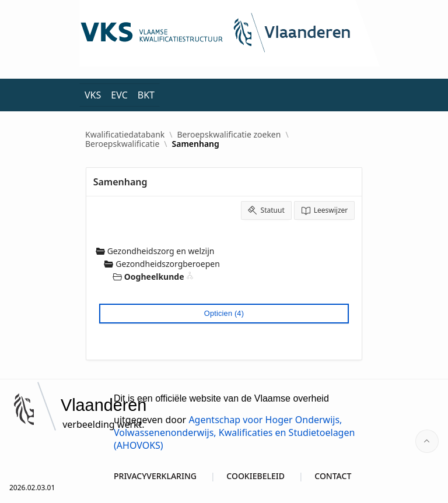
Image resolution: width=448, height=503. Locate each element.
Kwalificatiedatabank (125, 135)
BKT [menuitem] (146, 95)
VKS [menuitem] (93, 95)
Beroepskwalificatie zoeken (229, 135)
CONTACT (333, 476)
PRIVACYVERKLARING (155, 476)
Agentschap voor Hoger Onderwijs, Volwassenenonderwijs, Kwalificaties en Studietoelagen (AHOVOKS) (234, 432)
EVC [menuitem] (119, 95)
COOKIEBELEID (256, 476)
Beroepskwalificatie (122, 144)
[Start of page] (427, 441)
